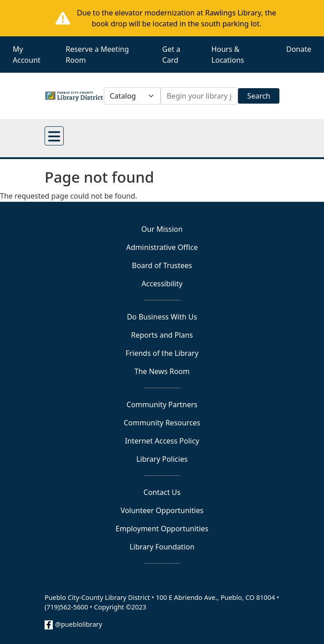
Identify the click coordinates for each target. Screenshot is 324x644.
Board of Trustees (162, 265)
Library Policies (162, 459)
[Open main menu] (54, 136)
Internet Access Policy (162, 441)
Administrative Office (162, 247)
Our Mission (162, 229)
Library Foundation (162, 547)
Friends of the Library (162, 353)
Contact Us (162, 492)
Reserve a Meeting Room (97, 55)
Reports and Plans (162, 335)
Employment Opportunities (162, 529)
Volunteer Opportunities (162, 510)
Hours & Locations (228, 55)
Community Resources (162, 423)
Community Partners (162, 404)
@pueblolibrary (78, 624)
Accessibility (162, 284)
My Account (27, 55)
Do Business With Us (162, 317)
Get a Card (172, 55)
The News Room (162, 371)
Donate (299, 49)
